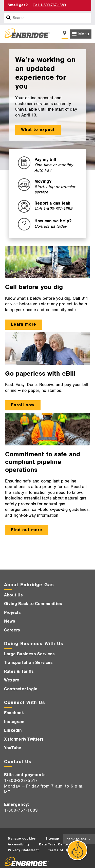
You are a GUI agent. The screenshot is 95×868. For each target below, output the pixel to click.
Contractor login (21, 689)
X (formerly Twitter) (24, 739)
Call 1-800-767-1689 (49, 5)
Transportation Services (29, 663)
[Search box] (9, 18)
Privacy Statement (23, 850)
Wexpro (12, 680)
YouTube (13, 748)
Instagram (14, 722)
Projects (13, 613)
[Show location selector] (65, 35)
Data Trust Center (54, 844)
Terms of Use (60, 850)
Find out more (27, 530)
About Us (14, 595)
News (10, 621)
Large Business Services (30, 654)
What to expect (38, 130)
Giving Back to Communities (33, 604)
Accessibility (19, 844)
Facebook (14, 713)
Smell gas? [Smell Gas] (18, 5)
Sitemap (52, 839)
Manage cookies (22, 839)
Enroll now (23, 405)
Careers (12, 630)
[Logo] (25, 34)
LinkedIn (13, 730)
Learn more (24, 324)
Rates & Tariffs (19, 672)
